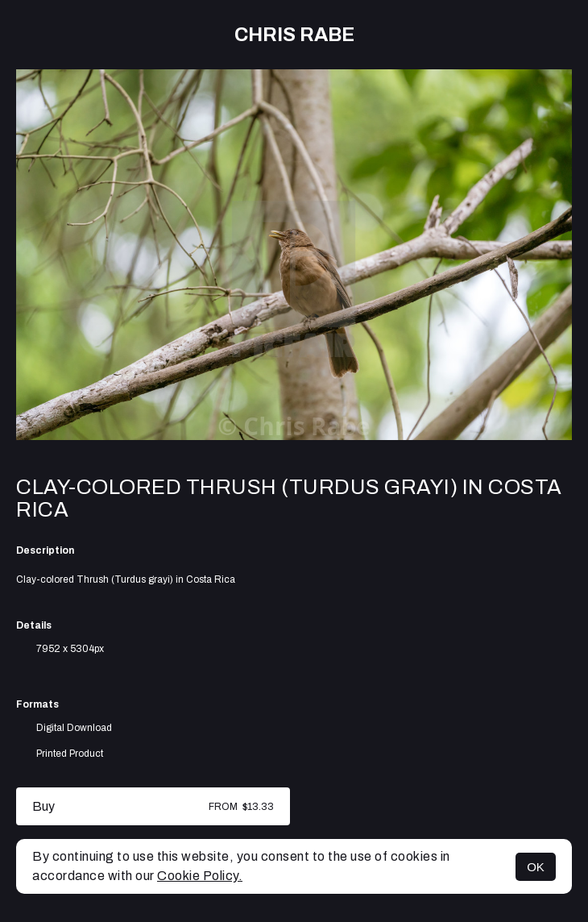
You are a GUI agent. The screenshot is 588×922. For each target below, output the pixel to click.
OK (536, 867)
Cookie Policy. (200, 876)
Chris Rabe (294, 35)
